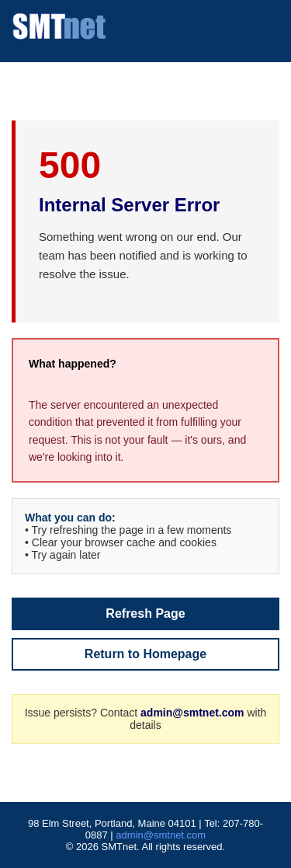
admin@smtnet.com (192, 713)
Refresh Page (145, 614)
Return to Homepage (145, 654)
